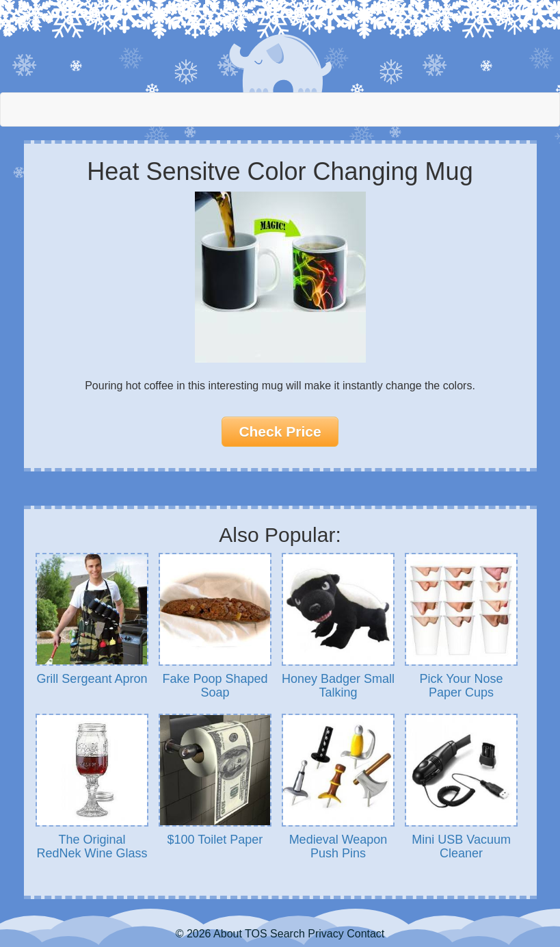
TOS (256, 934)
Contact (365, 934)
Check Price (280, 431)
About (228, 934)
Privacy (325, 934)
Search (288, 934)
